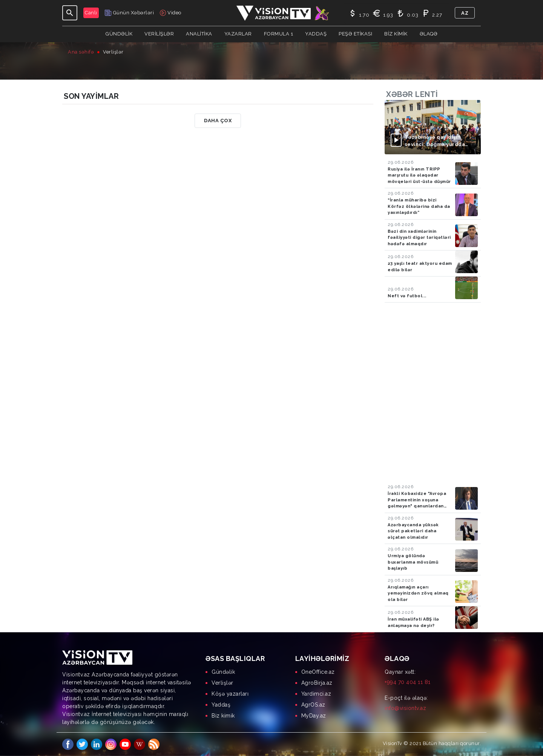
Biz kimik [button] (396, 34)
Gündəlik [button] (119, 34)
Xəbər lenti (412, 94)
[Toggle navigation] (70, 13)
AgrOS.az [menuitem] (313, 705)
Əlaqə (429, 34)
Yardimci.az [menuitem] (316, 694)
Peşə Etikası (355, 34)
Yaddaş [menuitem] (221, 705)
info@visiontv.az (405, 708)
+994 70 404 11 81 (408, 682)
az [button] (465, 13)
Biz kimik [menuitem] (223, 716)
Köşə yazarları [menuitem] (230, 694)
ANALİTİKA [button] (199, 34)
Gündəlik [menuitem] (223, 672)
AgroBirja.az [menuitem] (317, 683)
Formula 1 (279, 34)
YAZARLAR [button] (238, 34)
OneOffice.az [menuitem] (318, 672)
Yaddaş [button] (316, 34)
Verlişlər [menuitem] (222, 683)
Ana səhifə (81, 52)
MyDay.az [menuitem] (314, 716)
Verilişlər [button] (159, 34)
